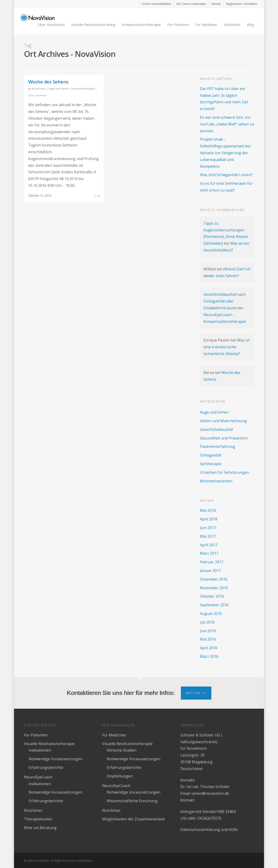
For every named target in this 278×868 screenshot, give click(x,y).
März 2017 (209, 553)
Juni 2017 (208, 528)
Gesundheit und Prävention (224, 438)
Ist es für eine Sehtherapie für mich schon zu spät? (226, 187)
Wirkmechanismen (216, 481)
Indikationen (40, 750)
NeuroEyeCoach (38, 777)
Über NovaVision (51, 24)
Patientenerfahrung (218, 446)
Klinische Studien (122, 750)
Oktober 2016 (212, 596)
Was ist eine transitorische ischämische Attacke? (227, 347)
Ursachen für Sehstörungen (225, 472)
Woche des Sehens (48, 82)
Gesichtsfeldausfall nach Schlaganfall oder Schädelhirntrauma (225, 301)
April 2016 (209, 648)
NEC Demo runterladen (191, 4)
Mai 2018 (208, 510)
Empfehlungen (120, 776)
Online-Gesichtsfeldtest (156, 4)
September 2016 (214, 605)
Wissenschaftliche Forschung (132, 801)
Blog (251, 24)
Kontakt (216, 4)
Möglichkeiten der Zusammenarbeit (133, 819)
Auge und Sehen (59, 89)
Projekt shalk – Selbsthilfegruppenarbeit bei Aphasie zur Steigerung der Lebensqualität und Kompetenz (225, 153)
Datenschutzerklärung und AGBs (209, 830)
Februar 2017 (212, 562)
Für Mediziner (206, 24)
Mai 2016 (208, 639)
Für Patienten (178, 24)
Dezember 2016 (214, 579)
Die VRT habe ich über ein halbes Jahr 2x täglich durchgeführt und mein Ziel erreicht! (224, 99)
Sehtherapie (211, 464)
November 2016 (214, 588)
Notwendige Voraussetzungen (55, 759)
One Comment (38, 95)
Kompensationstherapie (141, 24)
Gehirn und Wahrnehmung (223, 421)
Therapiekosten (38, 819)
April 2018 (209, 519)
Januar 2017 (210, 571)
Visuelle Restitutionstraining (93, 24)
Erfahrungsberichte (46, 767)
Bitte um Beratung (40, 828)
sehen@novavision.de (210, 793)
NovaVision (39, 89)
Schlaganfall (211, 455)
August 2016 (211, 614)
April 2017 (209, 545)
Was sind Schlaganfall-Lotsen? (226, 175)
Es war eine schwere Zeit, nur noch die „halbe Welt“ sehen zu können (227, 124)
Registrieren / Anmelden (242, 4)
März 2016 (209, 656)
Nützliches (232, 24)
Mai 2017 (208, 536)
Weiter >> (196, 693)
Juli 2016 (207, 622)
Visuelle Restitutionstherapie (49, 744)
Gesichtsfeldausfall (82, 89)
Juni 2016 (208, 631)
